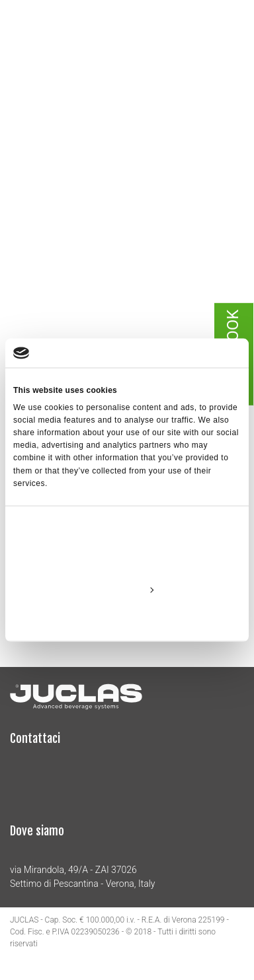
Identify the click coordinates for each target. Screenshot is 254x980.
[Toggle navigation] (234, 38)
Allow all (127, 559)
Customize (128, 589)
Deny (127, 619)
